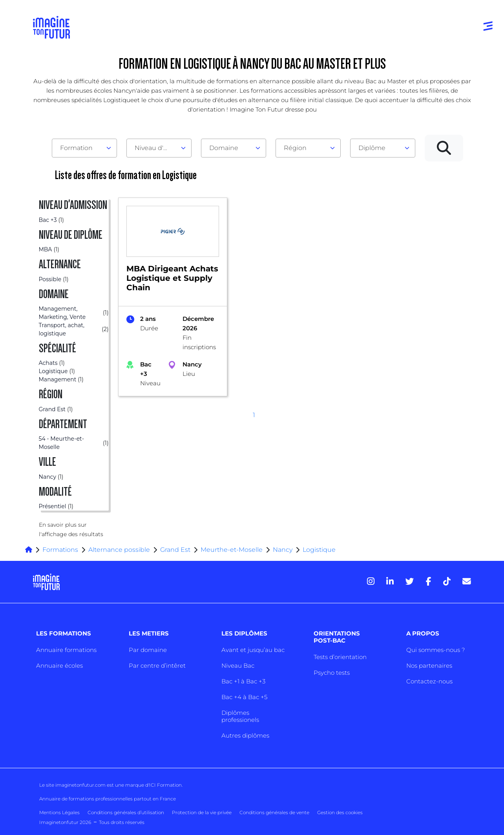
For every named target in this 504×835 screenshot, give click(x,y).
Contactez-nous (429, 681)
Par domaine (148, 650)
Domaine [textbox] (224, 148)
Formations (60, 550)
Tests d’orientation (340, 657)
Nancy (283, 550)
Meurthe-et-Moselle (232, 550)
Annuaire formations (66, 650)
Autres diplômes (245, 735)
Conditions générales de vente (274, 812)
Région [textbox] (295, 148)
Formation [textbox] (76, 148)
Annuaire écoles (59, 666)
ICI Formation (165, 785)
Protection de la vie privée (202, 812)
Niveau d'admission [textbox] (156, 148)
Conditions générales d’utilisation (126, 812)
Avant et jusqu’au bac (253, 650)
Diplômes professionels (240, 716)
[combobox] (84, 148)
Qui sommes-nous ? (436, 650)
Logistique (319, 550)
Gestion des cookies (340, 812)
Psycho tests (332, 673)
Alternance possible (119, 550)
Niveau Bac (238, 666)
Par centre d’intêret (157, 666)
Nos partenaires (429, 666)
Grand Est (175, 550)
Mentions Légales (59, 812)
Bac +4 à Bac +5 (244, 697)
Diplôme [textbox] (372, 148)
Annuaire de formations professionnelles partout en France (108, 799)
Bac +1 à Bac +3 (243, 681)
